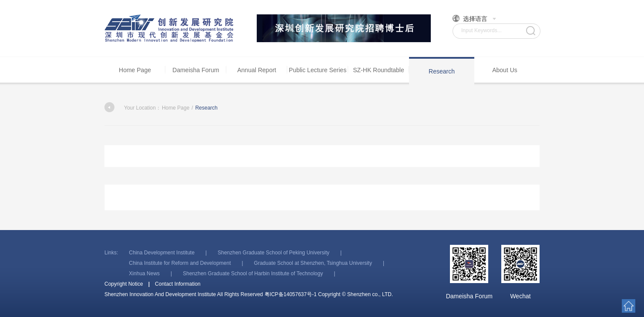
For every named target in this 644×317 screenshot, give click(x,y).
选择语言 (475, 18)
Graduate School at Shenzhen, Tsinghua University (313, 263)
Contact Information (178, 284)
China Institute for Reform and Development (180, 263)
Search (531, 31)
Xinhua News (144, 274)
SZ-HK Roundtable (379, 70)
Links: (111, 253)
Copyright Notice (124, 284)
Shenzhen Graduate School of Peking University (273, 253)
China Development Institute (162, 253)
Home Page (135, 70)
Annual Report (257, 70)
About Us (505, 70)
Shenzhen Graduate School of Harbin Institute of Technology (253, 274)
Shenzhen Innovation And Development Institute (170, 28)
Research (442, 71)
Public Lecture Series (318, 70)
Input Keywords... (481, 30)
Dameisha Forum (196, 70)
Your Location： (133, 108)
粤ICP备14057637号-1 (291, 294)
